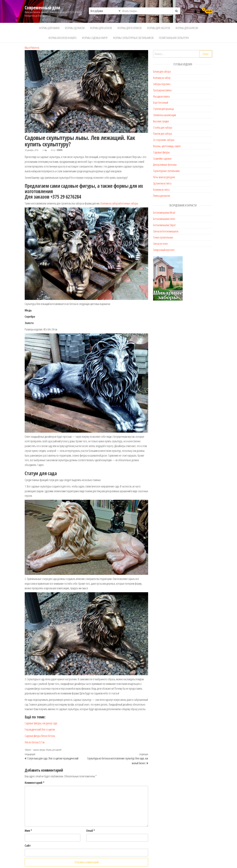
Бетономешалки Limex (164, 219)
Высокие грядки (161, 121)
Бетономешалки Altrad (164, 213)
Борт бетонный (161, 102)
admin (60, 150)
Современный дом (42, 8)
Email (91, 831)
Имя (28, 831)
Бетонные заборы (129, 203)
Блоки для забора (162, 71)
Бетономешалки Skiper (164, 225)
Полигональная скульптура (174, 38)
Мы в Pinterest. (32, 48)
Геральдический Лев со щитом (40, 729)
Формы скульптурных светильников (133, 38)
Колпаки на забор (109, 203)
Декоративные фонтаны (165, 165)
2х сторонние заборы (164, 140)
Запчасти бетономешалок (166, 231)
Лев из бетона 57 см (35, 742)
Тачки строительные (163, 237)
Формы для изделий (54, 750)
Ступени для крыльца (163, 109)
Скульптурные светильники (166, 171)
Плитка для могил (162, 196)
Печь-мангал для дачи (164, 177)
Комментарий (34, 783)
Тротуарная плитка (162, 90)
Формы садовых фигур (95, 38)
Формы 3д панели (75, 28)
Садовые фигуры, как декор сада (41, 723)
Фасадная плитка (161, 96)
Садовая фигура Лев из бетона (40, 736)
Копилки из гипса (161, 190)
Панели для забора (163, 134)
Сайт (28, 845)
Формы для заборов (158, 28)
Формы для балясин (187, 28)
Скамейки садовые (162, 158)
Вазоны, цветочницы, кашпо (167, 146)
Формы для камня (49, 28)
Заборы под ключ (162, 84)
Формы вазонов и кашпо (62, 38)
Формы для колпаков (129, 28)
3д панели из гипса (162, 183)
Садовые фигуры (39, 750)
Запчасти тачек (160, 244)
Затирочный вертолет (164, 250)
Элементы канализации (165, 115)
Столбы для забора (163, 127)
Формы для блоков (101, 28)
